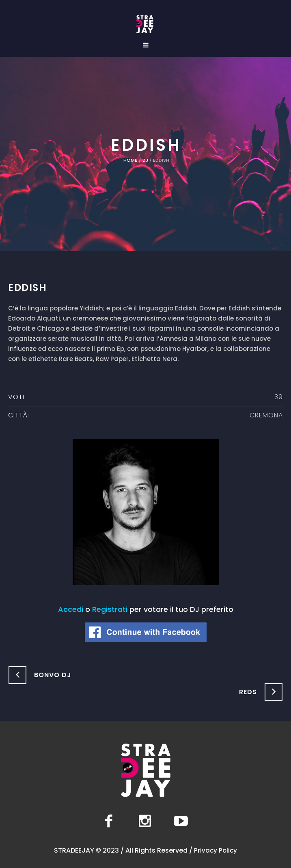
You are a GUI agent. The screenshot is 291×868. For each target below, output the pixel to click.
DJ (145, 160)
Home (130, 160)
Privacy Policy (216, 850)
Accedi (71, 609)
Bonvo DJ (53, 675)
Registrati (110, 609)
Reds (248, 692)
